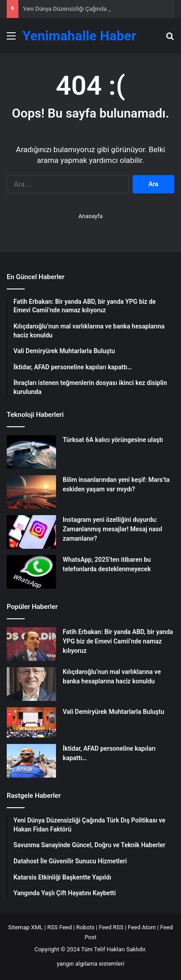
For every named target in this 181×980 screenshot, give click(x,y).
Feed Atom (142, 927)
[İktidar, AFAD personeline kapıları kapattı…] (31, 761)
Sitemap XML (26, 927)
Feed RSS (111, 927)
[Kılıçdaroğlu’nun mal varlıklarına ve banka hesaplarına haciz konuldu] (31, 684)
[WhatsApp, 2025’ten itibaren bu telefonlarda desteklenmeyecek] (31, 572)
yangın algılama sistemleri (91, 964)
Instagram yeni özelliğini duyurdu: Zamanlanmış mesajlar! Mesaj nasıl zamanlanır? (112, 529)
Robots (85, 927)
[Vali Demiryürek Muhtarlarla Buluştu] (31, 723)
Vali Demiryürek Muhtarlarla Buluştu (114, 712)
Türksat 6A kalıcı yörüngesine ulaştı (113, 440)
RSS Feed (59, 927)
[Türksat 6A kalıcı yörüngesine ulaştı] (31, 452)
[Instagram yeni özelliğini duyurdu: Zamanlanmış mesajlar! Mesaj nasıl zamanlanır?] (31, 532)
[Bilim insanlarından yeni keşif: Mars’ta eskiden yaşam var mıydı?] (31, 492)
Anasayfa (90, 216)
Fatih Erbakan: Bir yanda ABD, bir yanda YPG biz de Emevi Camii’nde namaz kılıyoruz (118, 641)
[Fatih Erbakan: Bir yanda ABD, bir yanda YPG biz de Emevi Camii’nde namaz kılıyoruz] (31, 644)
